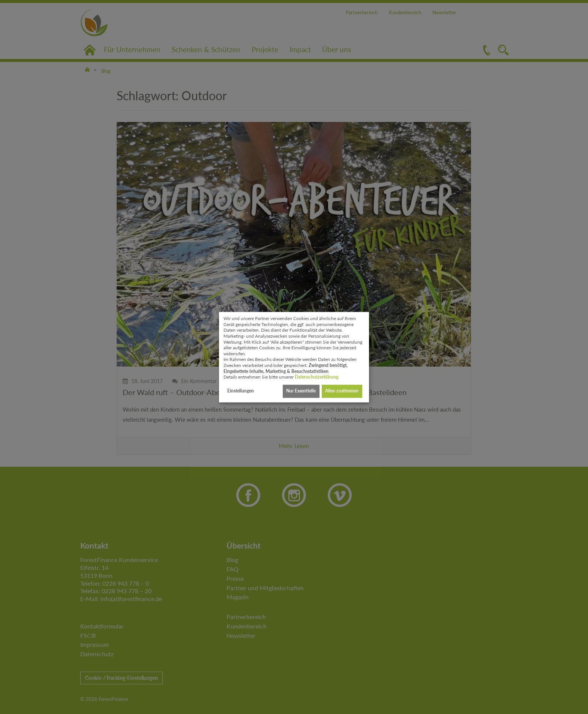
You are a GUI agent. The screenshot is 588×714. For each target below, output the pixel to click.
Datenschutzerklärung (316, 377)
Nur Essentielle (301, 391)
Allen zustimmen (342, 391)
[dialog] (294, 357)
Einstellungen (241, 391)
